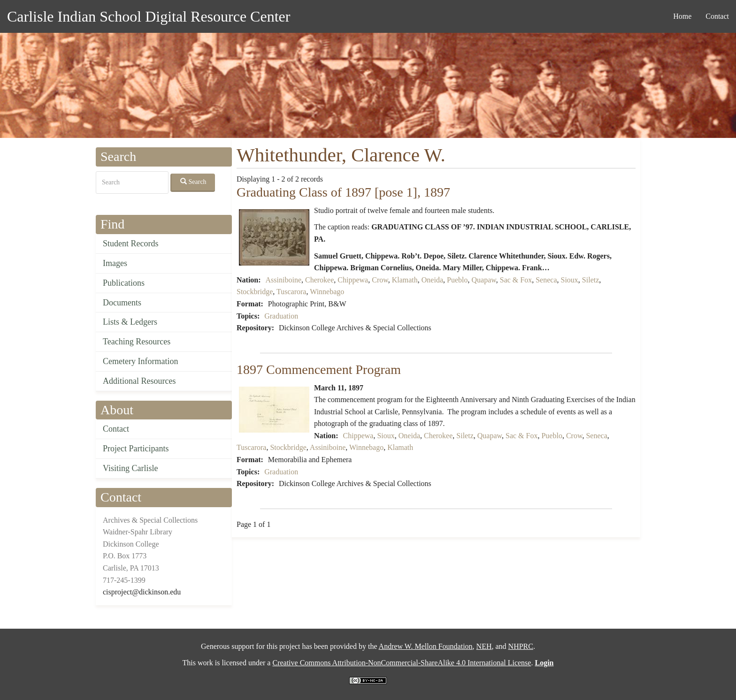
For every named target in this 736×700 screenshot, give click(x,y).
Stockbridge (255, 292)
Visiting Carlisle (130, 468)
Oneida (432, 280)
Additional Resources (139, 381)
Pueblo (457, 280)
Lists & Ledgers (130, 322)
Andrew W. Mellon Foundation (426, 646)
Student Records (131, 243)
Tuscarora (291, 292)
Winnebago (327, 292)
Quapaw (483, 280)
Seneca (546, 280)
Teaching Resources (137, 342)
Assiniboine (284, 280)
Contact (717, 16)
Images (115, 263)
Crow (380, 280)
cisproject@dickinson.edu (142, 592)
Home (682, 16)
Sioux (570, 280)
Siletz (590, 280)
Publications (124, 283)
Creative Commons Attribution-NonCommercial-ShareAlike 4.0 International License (402, 663)
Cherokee (319, 280)
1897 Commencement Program (319, 369)
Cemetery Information (140, 361)
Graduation (281, 316)
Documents (122, 303)
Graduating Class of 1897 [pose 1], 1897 (343, 192)
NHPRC (521, 646)
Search (193, 182)
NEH (484, 646)
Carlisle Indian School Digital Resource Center (149, 16)
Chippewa (353, 280)
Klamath (405, 280)
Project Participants (136, 449)
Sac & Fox (516, 280)
